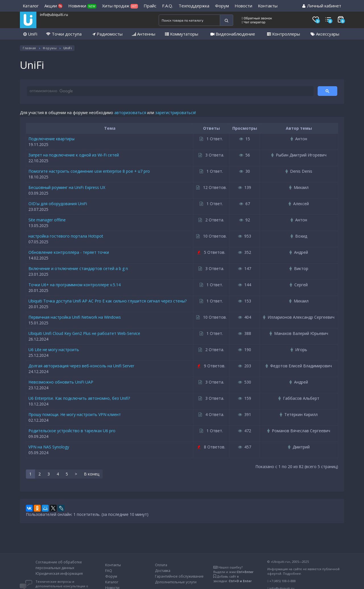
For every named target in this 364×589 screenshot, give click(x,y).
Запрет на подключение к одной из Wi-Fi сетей (74, 155)
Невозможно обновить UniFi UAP (61, 382)
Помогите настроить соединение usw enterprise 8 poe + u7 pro (89, 171)
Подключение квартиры (51, 139)
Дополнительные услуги (176, 582)
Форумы (50, 48)
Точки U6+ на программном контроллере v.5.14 (75, 285)
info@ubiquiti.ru (54, 14)
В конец (92, 474)
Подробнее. (292, 573)
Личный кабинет (322, 6)
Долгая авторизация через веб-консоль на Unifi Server (81, 366)
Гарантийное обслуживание (179, 576)
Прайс (150, 6)
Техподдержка (194, 6)
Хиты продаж (120, 6)
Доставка (163, 571)
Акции (53, 6)
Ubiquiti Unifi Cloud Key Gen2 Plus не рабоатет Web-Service (84, 333)
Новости (243, 6)
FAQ (109, 571)
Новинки (82, 6)
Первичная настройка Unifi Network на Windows (75, 317)
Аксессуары (325, 34)
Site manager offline (47, 220)
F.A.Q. (167, 6)
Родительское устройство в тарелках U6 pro (72, 431)
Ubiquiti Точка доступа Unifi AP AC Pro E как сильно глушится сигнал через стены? (107, 301)
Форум (222, 6)
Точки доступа (64, 34)
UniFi (30, 34)
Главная (29, 48)
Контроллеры (284, 34)
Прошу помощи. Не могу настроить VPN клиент (75, 414)
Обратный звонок (257, 18)
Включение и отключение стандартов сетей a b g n (78, 268)
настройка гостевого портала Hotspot (66, 236)
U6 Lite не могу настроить (54, 350)
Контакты (268, 6)
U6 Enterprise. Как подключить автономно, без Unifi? (79, 398)
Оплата (161, 565)
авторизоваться (130, 113)
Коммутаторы (182, 34)
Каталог (31, 6)
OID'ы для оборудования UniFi (58, 204)
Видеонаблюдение (233, 34)
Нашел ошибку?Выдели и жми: (233, 570)
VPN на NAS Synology (49, 447)
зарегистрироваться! (176, 113)
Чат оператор (254, 22)
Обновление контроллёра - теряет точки (69, 252)
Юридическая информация (59, 573)
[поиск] (170, 91)
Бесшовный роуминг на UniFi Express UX (67, 187)
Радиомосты (107, 34)
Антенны (144, 34)
